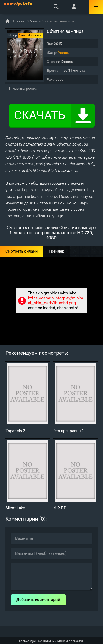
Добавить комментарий (38, 600)
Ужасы (64, 53)
